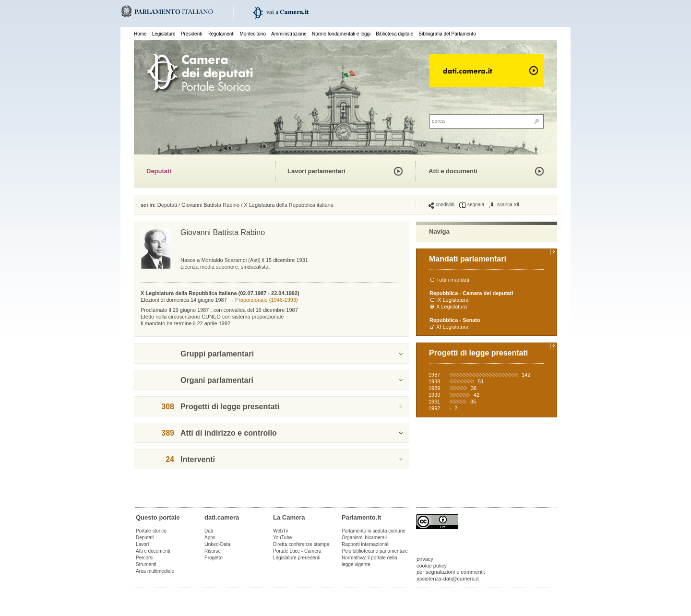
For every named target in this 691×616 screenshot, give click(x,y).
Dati (209, 531)
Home (140, 34)
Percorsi (145, 558)
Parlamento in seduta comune (374, 531)
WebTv (281, 531)
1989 (434, 388)
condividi (441, 205)
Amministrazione (289, 34)
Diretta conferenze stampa (301, 544)
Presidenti (191, 34)
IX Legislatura (452, 300)
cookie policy (432, 566)
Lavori (142, 544)
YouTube (282, 538)
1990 (434, 395)
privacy (425, 559)
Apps (210, 538)
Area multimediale (155, 571)
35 (473, 402)
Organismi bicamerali (364, 538)
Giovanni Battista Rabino (210, 205)
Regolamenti (221, 34)
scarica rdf (504, 205)
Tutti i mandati (453, 280)
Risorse (213, 551)
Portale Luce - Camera (297, 551)
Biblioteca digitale (394, 34)
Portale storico (151, 531)
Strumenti (146, 564)
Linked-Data (217, 544)
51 (481, 381)
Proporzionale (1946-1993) (267, 300)
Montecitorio (252, 34)
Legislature (164, 34)
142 (526, 375)
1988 (434, 381)
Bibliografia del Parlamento (447, 34)
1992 (434, 408)
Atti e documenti (453, 171)
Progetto (214, 558)
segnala (472, 205)
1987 (434, 375)
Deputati (159, 171)
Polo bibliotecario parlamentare (375, 551)
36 (474, 388)
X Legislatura (452, 307)
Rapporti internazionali (366, 544)
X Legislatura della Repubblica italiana (289, 205)
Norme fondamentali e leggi (341, 34)
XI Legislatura (452, 327)
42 (477, 395)
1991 (434, 402)
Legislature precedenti (297, 558)
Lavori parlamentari (316, 171)
